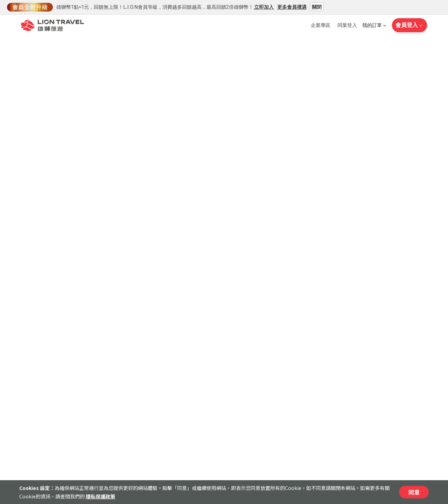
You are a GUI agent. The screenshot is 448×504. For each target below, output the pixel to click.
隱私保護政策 (100, 496)
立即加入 (264, 7)
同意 (414, 492)
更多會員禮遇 (292, 7)
